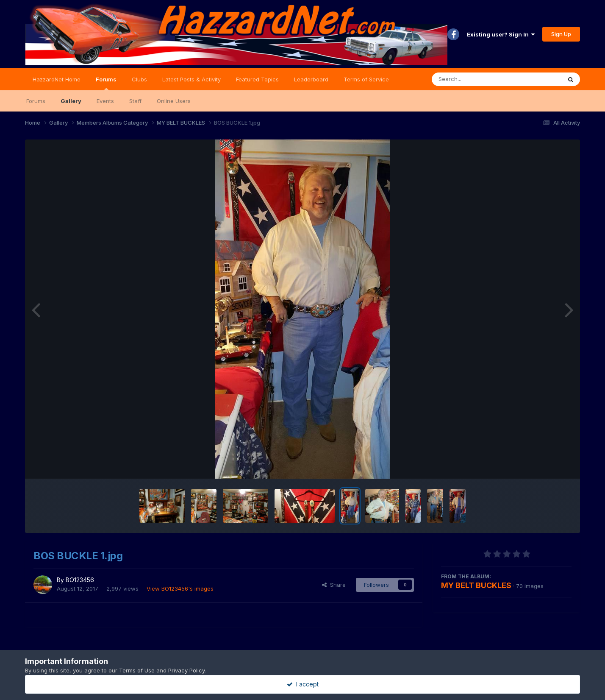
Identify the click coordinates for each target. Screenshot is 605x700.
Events (105, 101)
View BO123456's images (180, 588)
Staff (135, 101)
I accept (303, 684)
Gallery (71, 101)
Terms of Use (137, 670)
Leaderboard (311, 79)
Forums (106, 83)
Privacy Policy (186, 670)
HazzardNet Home (57, 79)
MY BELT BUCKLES (476, 585)
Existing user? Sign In (501, 34)
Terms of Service (366, 79)
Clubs (139, 79)
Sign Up (561, 34)
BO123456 (80, 580)
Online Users (174, 101)
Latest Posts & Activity (191, 79)
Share (334, 585)
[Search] (473, 79)
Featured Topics (257, 79)
